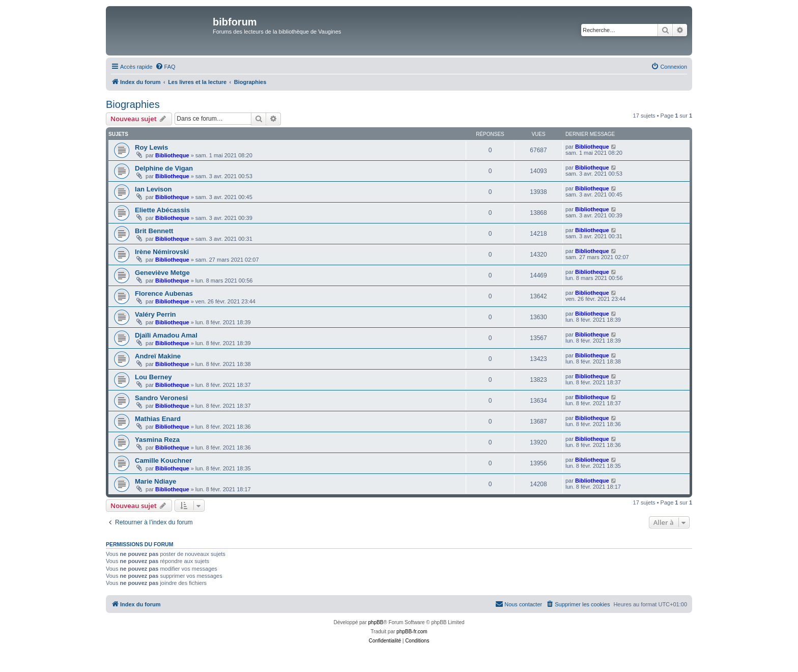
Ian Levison (153, 189)
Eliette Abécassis (162, 210)
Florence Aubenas (164, 293)
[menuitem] (165, 67)
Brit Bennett (154, 231)
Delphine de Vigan (164, 168)
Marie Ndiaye (155, 481)
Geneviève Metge (162, 273)
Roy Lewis (151, 147)
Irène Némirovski (162, 252)
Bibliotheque (172, 155)
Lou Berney (153, 377)
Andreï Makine (158, 356)
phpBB (376, 622)
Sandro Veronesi (161, 398)
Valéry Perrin (155, 314)
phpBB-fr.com (412, 632)
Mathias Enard (158, 419)
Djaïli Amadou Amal (166, 335)
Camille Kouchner (163, 460)
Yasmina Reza (157, 440)
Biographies (133, 104)
